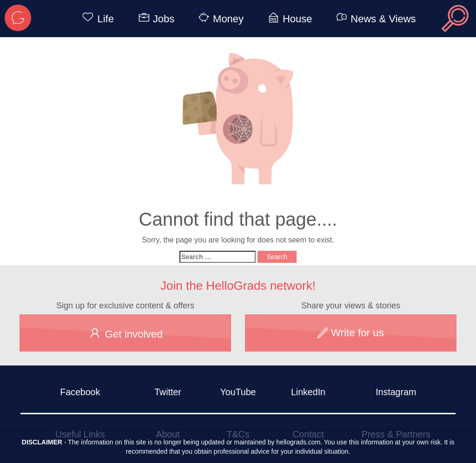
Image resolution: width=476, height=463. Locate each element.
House (288, 19)
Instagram (396, 392)
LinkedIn (308, 392)
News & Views (374, 19)
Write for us (351, 333)
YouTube (238, 392)
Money (219, 19)
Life (96, 19)
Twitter (168, 392)
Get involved (125, 333)
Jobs (155, 19)
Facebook (80, 392)
